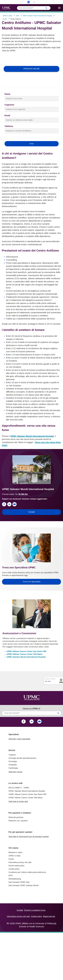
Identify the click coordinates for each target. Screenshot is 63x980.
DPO (10, 876)
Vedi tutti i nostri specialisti (19, 739)
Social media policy (16, 866)
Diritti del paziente (16, 817)
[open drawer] (59, 8)
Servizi (12, 750)
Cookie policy (14, 869)
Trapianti (12, 755)
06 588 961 (23, 494)
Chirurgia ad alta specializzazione (22, 758)
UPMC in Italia (14, 856)
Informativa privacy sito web (20, 862)
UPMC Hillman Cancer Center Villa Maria (24, 654)
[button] (33, 2)
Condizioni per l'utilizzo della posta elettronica (27, 872)
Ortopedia (13, 765)
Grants (11, 859)
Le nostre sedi (16, 783)
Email (7, 115)
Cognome (9, 105)
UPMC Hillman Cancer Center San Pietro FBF (27, 651)
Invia (32, 144)
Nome (7, 94)
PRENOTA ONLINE (31, 69)
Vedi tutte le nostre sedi (18, 801)
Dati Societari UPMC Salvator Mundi (23, 885)
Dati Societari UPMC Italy (19, 882)
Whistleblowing (15, 879)
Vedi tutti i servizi (15, 772)
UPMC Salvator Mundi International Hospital (32, 436)
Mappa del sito (49, 916)
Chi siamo (13, 848)
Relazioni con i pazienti (18, 821)
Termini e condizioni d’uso (35, 910)
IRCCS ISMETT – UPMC (19, 788)
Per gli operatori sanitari (20, 832)
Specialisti (14, 734)
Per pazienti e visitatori (20, 813)
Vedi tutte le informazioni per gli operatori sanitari (29, 837)
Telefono (9, 126)
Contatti (20, 910)
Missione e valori (15, 852)
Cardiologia (13, 768)
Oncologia (13, 761)
